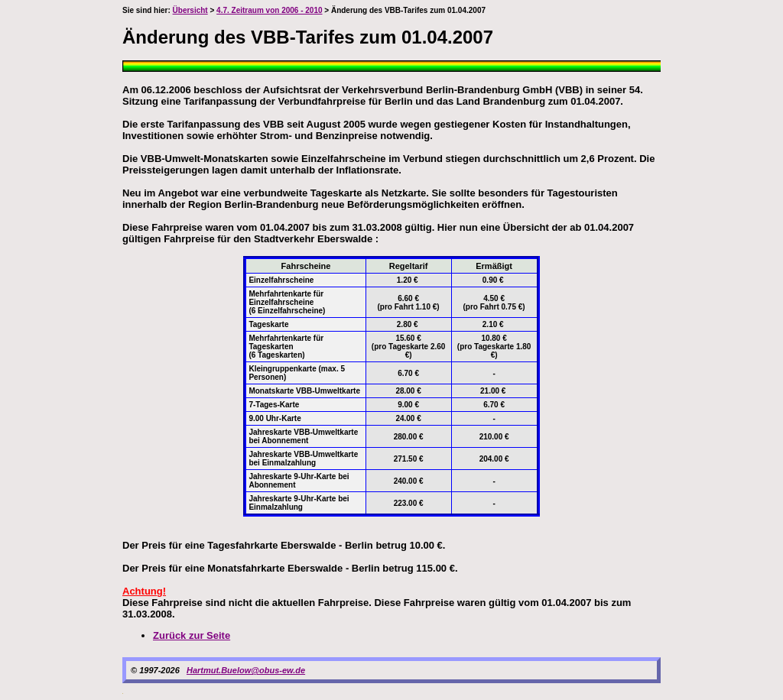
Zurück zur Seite (192, 635)
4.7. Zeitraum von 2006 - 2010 (269, 10)
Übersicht (190, 10)
